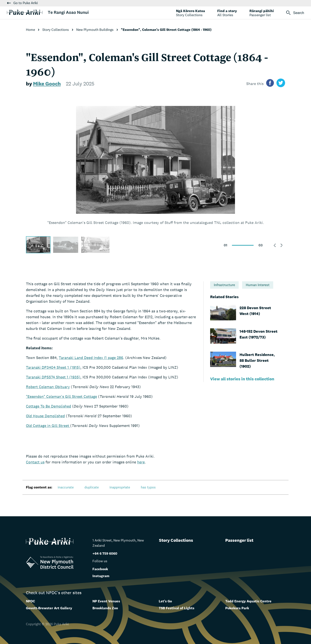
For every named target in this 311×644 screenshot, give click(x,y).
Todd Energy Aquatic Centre (248, 601)
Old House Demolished (45, 416)
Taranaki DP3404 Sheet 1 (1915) (53, 367)
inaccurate (66, 487)
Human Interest (258, 285)
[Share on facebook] (270, 84)
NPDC (30, 601)
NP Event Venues (106, 601)
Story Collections (56, 30)
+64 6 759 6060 (105, 553)
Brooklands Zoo (105, 608)
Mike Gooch (47, 84)
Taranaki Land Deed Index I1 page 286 (91, 358)
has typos (148, 487)
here (141, 462)
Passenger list (239, 540)
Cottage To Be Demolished (48, 406)
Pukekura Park (237, 608)
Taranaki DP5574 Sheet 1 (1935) (53, 377)
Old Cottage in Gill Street (48, 426)
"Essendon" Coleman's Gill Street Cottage (61, 396)
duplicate (92, 487)
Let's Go (165, 601)
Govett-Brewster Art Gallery (49, 608)
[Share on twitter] (281, 84)
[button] (275, 245)
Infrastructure (224, 285)
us (35, 462)
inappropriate (120, 487)
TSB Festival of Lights (177, 608)
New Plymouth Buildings (95, 30)
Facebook (100, 569)
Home (31, 30)
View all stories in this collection (242, 379)
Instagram (101, 576)
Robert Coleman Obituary (48, 387)
